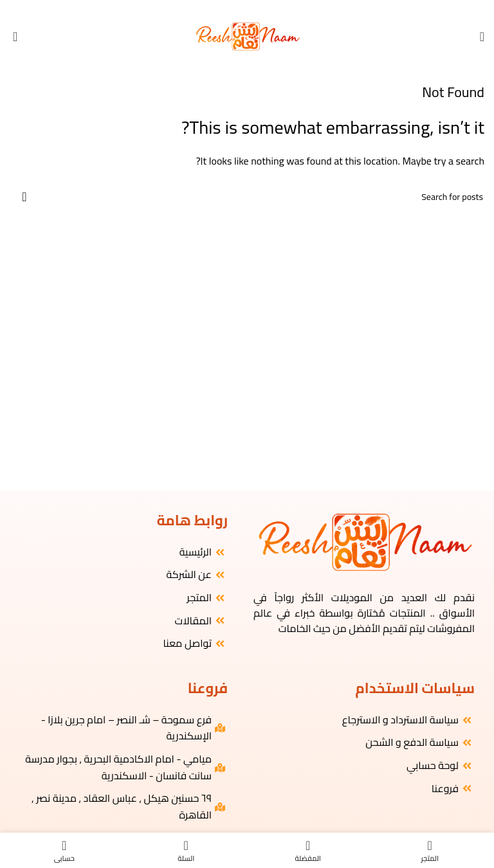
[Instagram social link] (252, 9)
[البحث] (247, 197)
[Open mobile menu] (482, 37)
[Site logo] (247, 35)
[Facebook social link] (263, 9)
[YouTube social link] (242, 9)
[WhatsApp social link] (231, 9)
